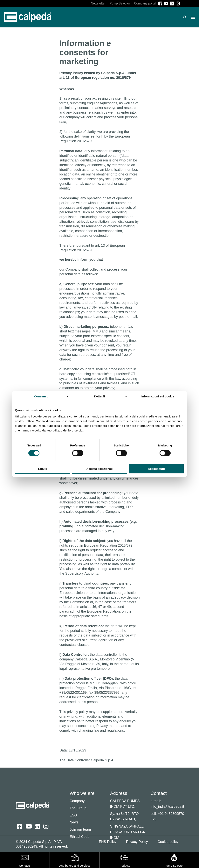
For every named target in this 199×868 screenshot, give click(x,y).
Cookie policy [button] (168, 842)
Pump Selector (174, 866)
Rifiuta (43, 469)
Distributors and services (74, 866)
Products (124, 866)
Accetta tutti (156, 469)
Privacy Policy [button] (137, 842)
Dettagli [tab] (99, 396)
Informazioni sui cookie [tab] (158, 396)
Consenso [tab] (41, 396)
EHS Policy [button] (108, 842)
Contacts (25, 866)
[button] (193, 17)
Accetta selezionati (99, 469)
